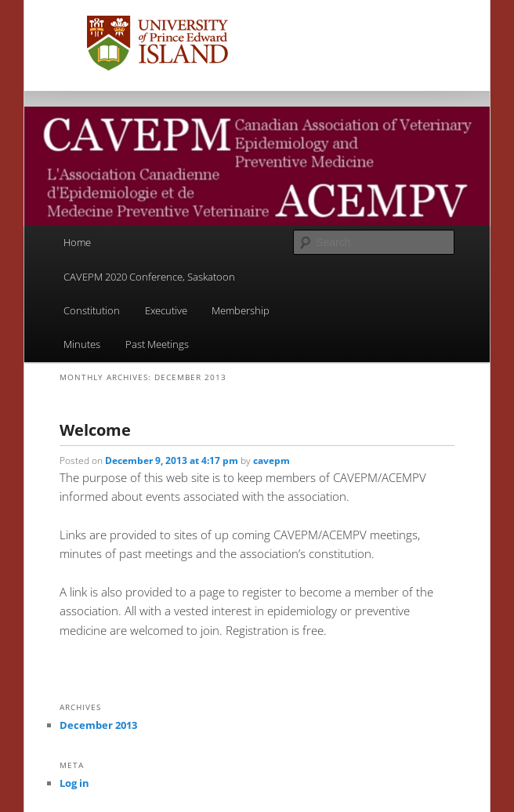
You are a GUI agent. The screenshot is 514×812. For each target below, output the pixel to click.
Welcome (95, 430)
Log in (74, 783)
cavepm (271, 460)
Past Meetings (157, 344)
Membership (241, 310)
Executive (166, 310)
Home (77, 242)
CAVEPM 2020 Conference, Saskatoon (149, 277)
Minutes (82, 344)
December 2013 (98, 725)
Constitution (92, 310)
